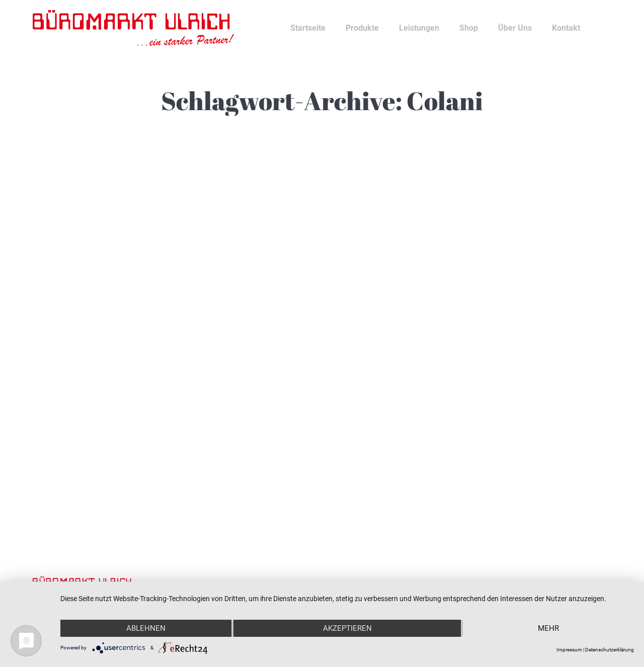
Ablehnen (146, 628)
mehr (548, 628)
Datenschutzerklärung (610, 650)
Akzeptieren (347, 628)
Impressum (569, 650)
